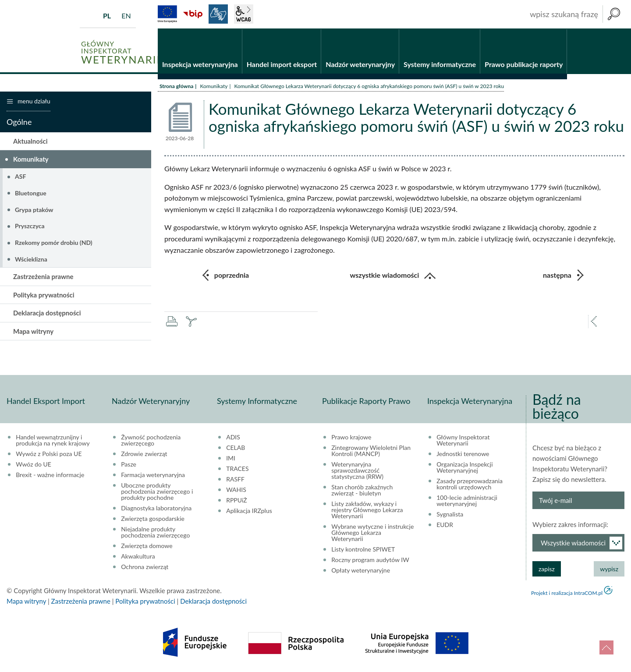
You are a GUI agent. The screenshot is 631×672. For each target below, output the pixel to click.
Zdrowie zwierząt (144, 455)
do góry (606, 647)
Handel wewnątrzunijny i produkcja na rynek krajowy (53, 441)
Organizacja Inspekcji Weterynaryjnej (464, 468)
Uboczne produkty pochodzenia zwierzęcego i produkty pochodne (157, 492)
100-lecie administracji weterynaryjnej (467, 502)
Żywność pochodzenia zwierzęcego (151, 441)
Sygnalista (450, 515)
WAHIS (236, 491)
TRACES (237, 470)
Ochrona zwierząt (145, 568)
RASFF (235, 480)
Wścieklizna (31, 260)
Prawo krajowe (351, 438)
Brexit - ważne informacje (50, 476)
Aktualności (30, 141)
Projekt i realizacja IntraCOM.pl (567, 594)
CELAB (236, 449)
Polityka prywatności (44, 295)
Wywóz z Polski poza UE (49, 455)
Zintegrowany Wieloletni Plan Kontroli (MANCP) (371, 452)
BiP (193, 14)
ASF (20, 177)
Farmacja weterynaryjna (153, 476)
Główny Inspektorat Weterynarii (463, 441)
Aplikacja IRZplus (249, 512)
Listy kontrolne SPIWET (363, 550)
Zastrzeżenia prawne (43, 277)
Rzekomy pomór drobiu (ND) (54, 243)
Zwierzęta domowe (147, 547)
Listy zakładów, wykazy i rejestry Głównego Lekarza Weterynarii (367, 511)
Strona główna (176, 87)
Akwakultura (138, 557)
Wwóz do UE (34, 465)
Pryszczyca (30, 227)
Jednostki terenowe (463, 455)
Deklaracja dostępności (47, 314)
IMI (231, 459)
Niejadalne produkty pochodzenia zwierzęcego (155, 533)
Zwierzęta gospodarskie (153, 520)
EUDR (445, 526)
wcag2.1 (244, 14)
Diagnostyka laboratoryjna (156, 509)
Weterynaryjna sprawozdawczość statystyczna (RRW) (357, 471)
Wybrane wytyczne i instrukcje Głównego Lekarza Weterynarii (372, 534)
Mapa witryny (33, 332)
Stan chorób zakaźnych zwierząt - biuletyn (362, 491)
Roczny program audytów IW (370, 561)
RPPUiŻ (236, 501)
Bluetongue (31, 193)
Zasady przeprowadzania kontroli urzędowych (470, 485)
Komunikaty (214, 87)
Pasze (129, 465)
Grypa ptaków (34, 210)
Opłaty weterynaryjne (361, 571)
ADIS (233, 438)
